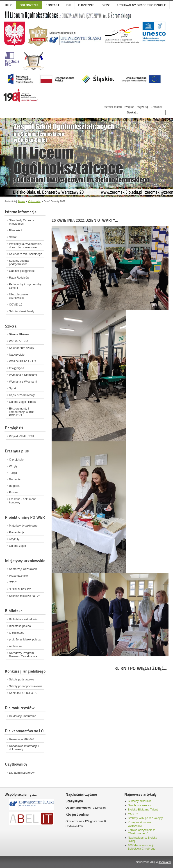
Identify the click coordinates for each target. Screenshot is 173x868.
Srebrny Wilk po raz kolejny (145, 818)
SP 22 (106, 5)
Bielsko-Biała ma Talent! (143, 809)
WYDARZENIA (19, 341)
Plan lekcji (16, 230)
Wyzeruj (143, 107)
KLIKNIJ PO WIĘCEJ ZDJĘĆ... (141, 668)
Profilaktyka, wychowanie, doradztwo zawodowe (26, 246)
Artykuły (14, 539)
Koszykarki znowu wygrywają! (139, 824)
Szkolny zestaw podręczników (19, 262)
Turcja (13, 473)
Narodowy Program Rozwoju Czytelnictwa (23, 655)
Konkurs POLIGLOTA (23, 693)
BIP (69, 5)
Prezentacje (17, 532)
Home (22, 201)
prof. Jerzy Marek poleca (25, 639)
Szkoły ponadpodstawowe (26, 686)
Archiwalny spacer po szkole (141, 5)
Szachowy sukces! (140, 805)
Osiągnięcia (17, 368)
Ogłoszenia (34, 201)
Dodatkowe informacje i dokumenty (24, 748)
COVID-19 (16, 304)
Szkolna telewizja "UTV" (24, 596)
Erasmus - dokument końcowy (22, 501)
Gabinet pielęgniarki (22, 271)
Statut (13, 237)
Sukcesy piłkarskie (140, 801)
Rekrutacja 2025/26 (22, 739)
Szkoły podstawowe (22, 679)
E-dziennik (86, 5)
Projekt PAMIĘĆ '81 (22, 436)
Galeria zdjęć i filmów (23, 402)
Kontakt (52, 5)
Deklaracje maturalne (23, 716)
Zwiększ (129, 107)
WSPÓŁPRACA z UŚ (23, 361)
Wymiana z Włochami (23, 382)
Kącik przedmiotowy (22, 395)
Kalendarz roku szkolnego (26, 254)
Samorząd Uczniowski (23, 569)
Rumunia (15, 479)
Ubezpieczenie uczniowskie (18, 296)
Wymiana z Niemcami (23, 375)
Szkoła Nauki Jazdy (22, 311)
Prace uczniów (18, 576)
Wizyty (13, 466)
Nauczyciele (17, 355)
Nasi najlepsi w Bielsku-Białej (143, 839)
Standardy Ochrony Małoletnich (21, 222)
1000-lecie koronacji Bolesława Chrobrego (141, 847)
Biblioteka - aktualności (24, 619)
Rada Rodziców (19, 278)
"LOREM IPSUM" (20, 589)
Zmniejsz (157, 107)
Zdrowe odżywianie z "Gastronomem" (141, 832)
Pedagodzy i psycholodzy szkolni (25, 286)
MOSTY (133, 814)
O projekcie (16, 459)
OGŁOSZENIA (29, 5)
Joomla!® (165, 862)
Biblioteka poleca (20, 626)
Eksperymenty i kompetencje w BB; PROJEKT (21, 412)
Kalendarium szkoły (22, 348)
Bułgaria (14, 486)
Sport (13, 388)
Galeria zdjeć (17, 546)
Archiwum (15, 646)
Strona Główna (19, 334)
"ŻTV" (13, 582)
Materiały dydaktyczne (23, 526)
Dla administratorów (22, 773)
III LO (9, 5)
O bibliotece (17, 633)
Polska (13, 492)
